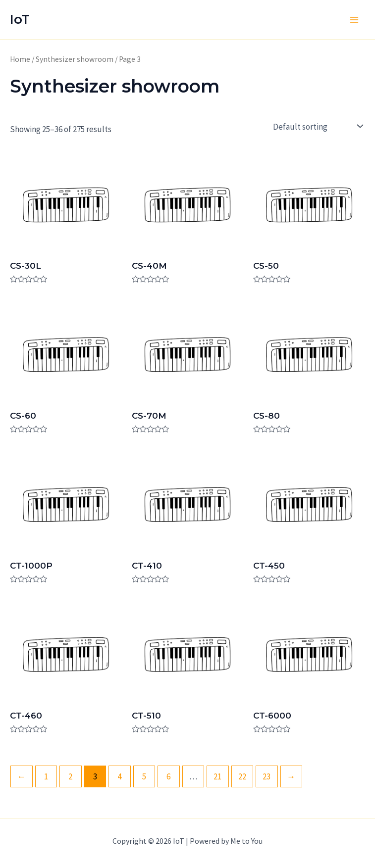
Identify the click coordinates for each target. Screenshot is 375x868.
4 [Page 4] (119, 776)
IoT (20, 19)
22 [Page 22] (242, 776)
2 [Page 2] (70, 776)
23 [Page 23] (267, 776)
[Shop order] (317, 127)
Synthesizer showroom (75, 59)
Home (20, 59)
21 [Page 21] (217, 776)
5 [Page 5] (144, 776)
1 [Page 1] (46, 776)
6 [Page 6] (168, 776)
